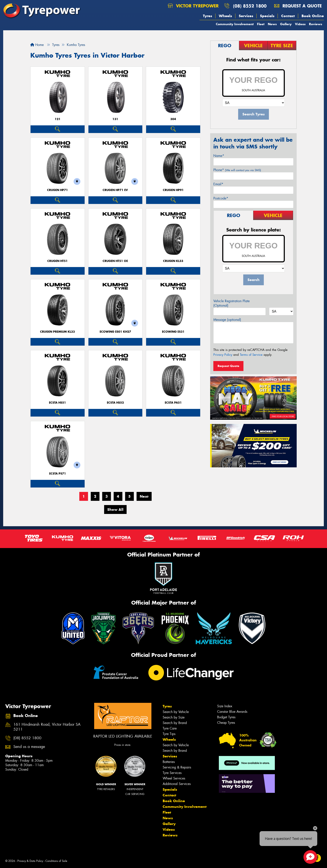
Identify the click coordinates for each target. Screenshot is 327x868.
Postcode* (221, 198)
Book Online (313, 16)
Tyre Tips (169, 734)
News (272, 24)
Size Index (225, 706)
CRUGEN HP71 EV (115, 190)
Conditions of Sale (56, 861)
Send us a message (29, 747)
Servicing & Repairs (177, 767)
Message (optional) (227, 320)
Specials (267, 16)
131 (115, 119)
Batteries (169, 762)
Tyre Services (172, 773)
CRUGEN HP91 (173, 190)
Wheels (225, 16)
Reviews (316, 24)
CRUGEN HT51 (57, 261)
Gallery (286, 24)
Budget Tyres (226, 717)
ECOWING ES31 (173, 332)
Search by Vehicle (176, 712)
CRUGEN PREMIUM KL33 (57, 332)
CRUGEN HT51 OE (115, 261)
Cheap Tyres (226, 723)
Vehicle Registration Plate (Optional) (231, 303)
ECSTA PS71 (58, 474)
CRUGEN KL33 (173, 261)
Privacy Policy (223, 355)
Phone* (237, 170)
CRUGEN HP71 (57, 190)
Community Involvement (235, 24)
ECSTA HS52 (115, 403)
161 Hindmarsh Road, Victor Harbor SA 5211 (47, 727)
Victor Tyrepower (193, 6)
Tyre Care (170, 728)
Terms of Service (251, 355)
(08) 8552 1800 (250, 6)
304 (173, 119)
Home (37, 45)
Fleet (261, 24)
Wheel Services (174, 778)
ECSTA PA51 (173, 403)
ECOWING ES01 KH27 (115, 332)
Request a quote (298, 6)
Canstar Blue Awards (232, 712)
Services (246, 16)
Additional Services (177, 784)
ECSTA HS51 (57, 403)
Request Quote (228, 366)
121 (58, 119)
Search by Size (174, 717)
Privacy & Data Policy (30, 861)
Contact (288, 16)
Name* (219, 156)
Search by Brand (175, 723)
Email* (218, 184)
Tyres (208, 16)
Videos (300, 24)
